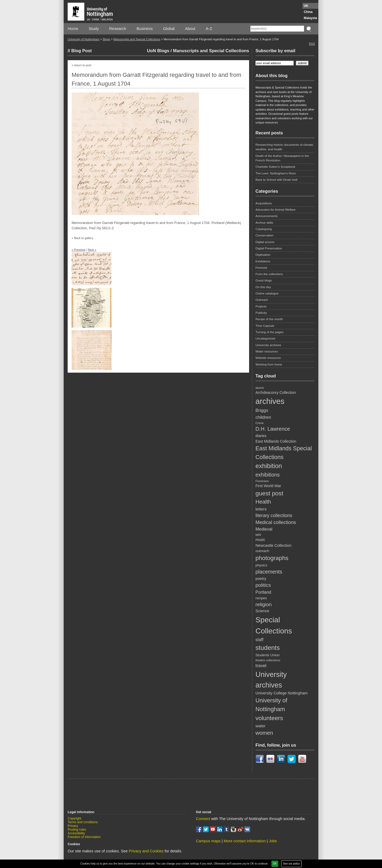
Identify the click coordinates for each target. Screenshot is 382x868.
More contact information (245, 841)
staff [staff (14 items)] (259, 640)
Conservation (264, 235)
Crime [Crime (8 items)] (260, 423)
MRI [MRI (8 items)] (258, 535)
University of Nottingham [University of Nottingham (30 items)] (271, 705)
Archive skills (264, 223)
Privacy (73, 826)
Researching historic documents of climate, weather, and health (285, 147)
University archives (268, 345)
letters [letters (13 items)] (261, 509)
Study (94, 28)
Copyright (74, 818)
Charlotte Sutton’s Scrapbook (275, 167)
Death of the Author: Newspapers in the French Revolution (282, 158)
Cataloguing (264, 229)
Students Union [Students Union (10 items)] (268, 655)
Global (169, 28)
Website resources (268, 358)
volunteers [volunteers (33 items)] (269, 718)
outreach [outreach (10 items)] (262, 551)
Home (73, 28)
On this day (263, 287)
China (308, 12)
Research (118, 28)
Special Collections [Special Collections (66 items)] (274, 625)
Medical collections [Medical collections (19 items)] (276, 522)
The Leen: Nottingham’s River (276, 173)
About (190, 28)
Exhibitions (263, 261)
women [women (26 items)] (264, 733)
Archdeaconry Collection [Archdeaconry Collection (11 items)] (276, 393)
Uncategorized (265, 338)
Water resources (267, 351)
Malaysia (310, 18)
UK (306, 6)
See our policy (291, 864)
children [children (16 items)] (263, 417)
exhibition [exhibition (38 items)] (269, 466)
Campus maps (208, 841)
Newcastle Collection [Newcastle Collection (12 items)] (274, 545)
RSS (312, 44)
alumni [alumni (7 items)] (260, 388)
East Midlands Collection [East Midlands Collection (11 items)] (276, 441)
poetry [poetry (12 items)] (261, 579)
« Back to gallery (82, 238)
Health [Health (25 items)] (263, 502)
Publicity (261, 313)
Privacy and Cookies (146, 851)
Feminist (261, 268)
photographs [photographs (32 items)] (272, 558)
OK (275, 864)
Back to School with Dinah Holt (276, 180)
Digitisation (263, 255)
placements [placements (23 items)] (269, 572)
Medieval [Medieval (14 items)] (264, 529)
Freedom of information (84, 837)
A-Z (209, 28)
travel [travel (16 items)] (261, 666)
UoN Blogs (158, 51)
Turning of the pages (270, 332)
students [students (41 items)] (268, 648)
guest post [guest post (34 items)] (269, 493)
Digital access (265, 242)
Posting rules (77, 830)
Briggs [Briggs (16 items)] (262, 410)
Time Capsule (265, 326)
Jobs (273, 841)
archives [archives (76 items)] (270, 401)
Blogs (106, 39)
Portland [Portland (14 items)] (263, 592)
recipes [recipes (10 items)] (261, 598)
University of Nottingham (84, 39)
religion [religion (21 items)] (264, 604)
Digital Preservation (269, 248)
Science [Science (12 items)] (262, 611)
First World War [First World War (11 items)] (268, 486)
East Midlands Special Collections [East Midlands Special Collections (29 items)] (284, 453)
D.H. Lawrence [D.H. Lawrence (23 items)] (273, 429)
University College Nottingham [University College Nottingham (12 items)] (282, 693)
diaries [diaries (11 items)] (261, 436)
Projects (261, 306)
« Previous (79, 250)
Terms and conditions (83, 822)
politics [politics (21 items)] (263, 585)
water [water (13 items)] (261, 726)
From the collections (269, 274)
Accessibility (76, 833)
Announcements (266, 216)
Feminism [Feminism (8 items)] (262, 481)
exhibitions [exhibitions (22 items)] (268, 475)
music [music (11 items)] (260, 540)
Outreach (262, 300)
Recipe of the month (269, 319)
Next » (92, 250)
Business (145, 28)
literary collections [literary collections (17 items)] (274, 515)
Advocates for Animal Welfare (275, 210)
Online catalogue (267, 293)
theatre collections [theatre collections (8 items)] (268, 660)
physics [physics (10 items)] (261, 565)
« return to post (81, 65)
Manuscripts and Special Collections (137, 39)
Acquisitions (264, 203)
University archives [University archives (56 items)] (271, 680)
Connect (203, 819)
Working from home (269, 364)
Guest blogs (264, 280)
